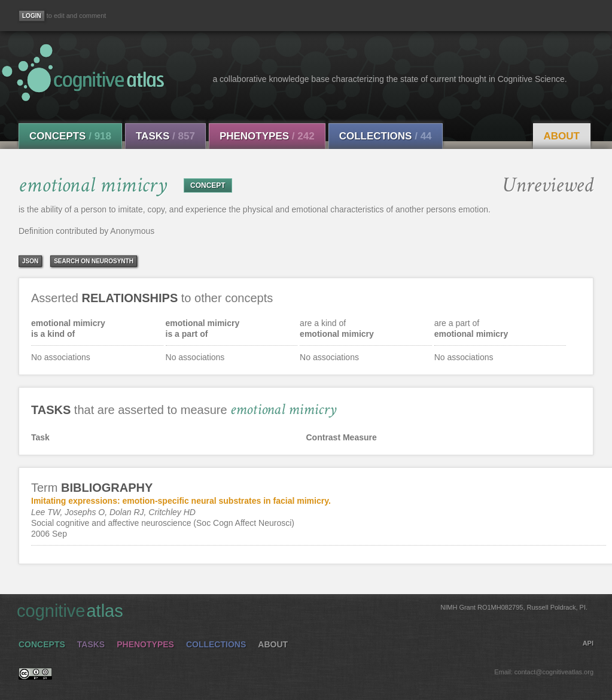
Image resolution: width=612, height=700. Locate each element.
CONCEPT (208, 185)
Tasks (165, 136)
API (588, 643)
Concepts (70, 136)
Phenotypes (267, 136)
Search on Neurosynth (94, 261)
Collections (386, 136)
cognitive (302, 610)
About (562, 136)
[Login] (32, 16)
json (30, 261)
